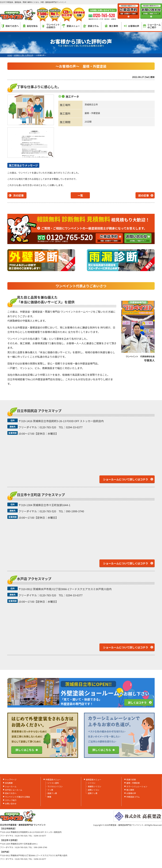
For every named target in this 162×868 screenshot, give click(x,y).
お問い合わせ (11, 804)
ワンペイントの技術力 (51, 26)
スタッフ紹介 (11, 800)
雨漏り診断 (131, 779)
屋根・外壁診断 (133, 783)
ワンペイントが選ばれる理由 (17, 797)
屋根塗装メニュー (94, 779)
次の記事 (18, 195)
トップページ (11, 779)
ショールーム (11, 786)
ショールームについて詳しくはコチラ (126, 479)
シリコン (92, 783)
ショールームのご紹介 (152, 26)
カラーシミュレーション (137, 786)
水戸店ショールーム (14, 790)
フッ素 (50, 790)
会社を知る (30, 26)
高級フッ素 (52, 793)
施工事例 (111, 26)
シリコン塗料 (53, 783)
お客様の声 (132, 26)
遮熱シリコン (94, 790)
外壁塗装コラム (133, 797)
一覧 (80, 195)
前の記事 (144, 195)
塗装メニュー (71, 26)
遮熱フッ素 (93, 793)
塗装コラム (91, 26)
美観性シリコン (94, 786)
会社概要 (9, 783)
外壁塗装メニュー (53, 779)
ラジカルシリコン (55, 786)
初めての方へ (10, 26)
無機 (49, 797)
